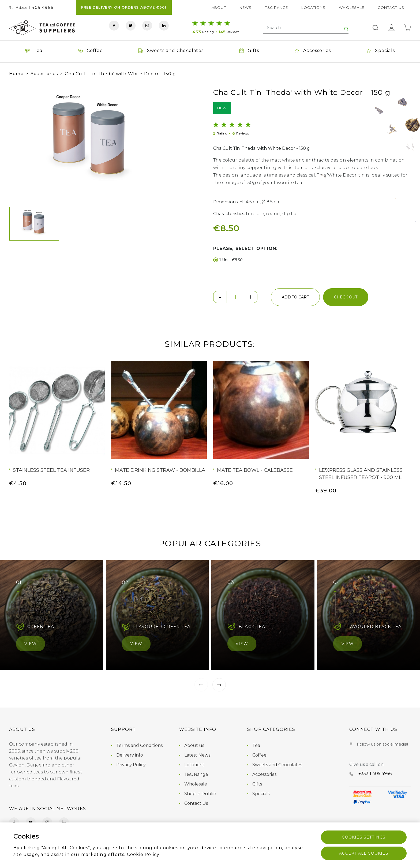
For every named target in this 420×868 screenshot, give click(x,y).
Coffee (259, 755)
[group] (91, 142)
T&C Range (277, 8)
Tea (256, 745)
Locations (313, 8)
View (31, 644)
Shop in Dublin (200, 794)
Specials (261, 794)
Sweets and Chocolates (277, 765)
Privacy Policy (131, 765)
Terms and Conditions (139, 745)
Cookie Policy (143, 854)
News (246, 8)
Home (16, 74)
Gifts (257, 784)
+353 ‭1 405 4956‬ (31, 7)
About (219, 8)
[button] (18, 142)
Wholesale (352, 8)
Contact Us (391, 8)
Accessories (44, 74)
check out (346, 297)
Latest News (197, 755)
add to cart (295, 297)
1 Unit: (228, 260)
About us (194, 745)
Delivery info (130, 755)
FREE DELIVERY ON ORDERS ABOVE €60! (124, 7)
